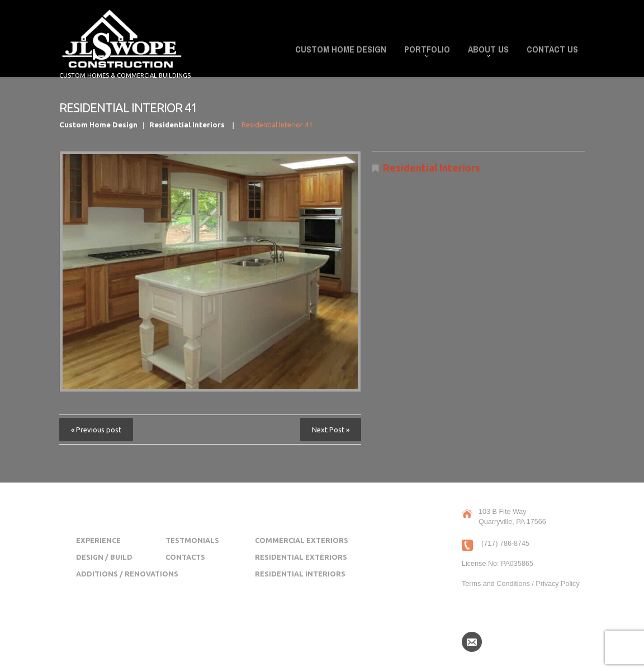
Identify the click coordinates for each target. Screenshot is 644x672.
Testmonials (192, 540)
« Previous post (96, 430)
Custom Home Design (341, 49)
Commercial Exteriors (302, 540)
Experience (98, 540)
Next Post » (331, 430)
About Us (485, 51)
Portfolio (424, 51)
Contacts (185, 557)
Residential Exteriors (301, 557)
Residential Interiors (187, 125)
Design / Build (104, 557)
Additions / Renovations (127, 574)
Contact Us (552, 49)
